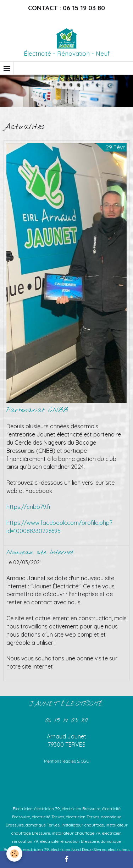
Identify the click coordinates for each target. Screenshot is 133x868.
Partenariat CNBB (37, 410)
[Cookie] (14, 854)
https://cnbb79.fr (29, 507)
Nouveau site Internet (40, 553)
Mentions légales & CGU (67, 761)
